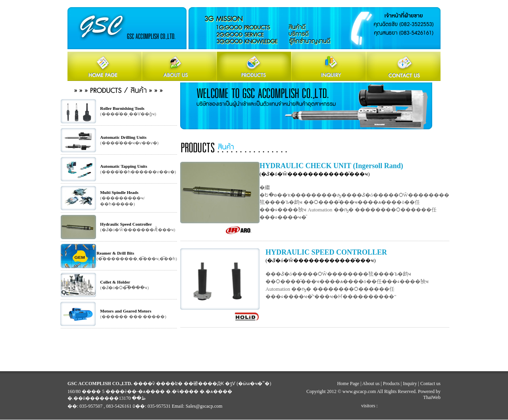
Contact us (430, 384)
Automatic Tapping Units (124, 166)
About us (371, 384)
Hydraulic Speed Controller (126, 224)
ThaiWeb (432, 397)
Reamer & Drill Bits (115, 253)
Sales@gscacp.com (204, 406)
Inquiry (410, 384)
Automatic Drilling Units (123, 137)
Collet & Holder (115, 282)
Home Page (348, 384)
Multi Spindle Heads (119, 192)
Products (391, 384)
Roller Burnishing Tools (122, 108)
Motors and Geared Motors (126, 311)
